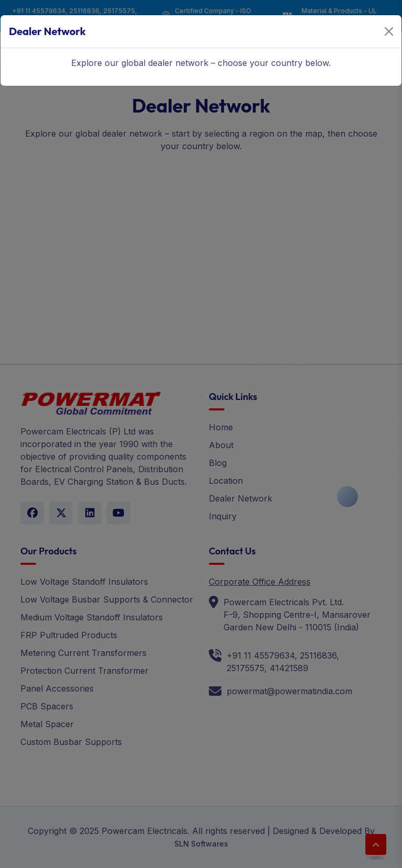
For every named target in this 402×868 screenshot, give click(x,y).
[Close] (389, 31)
